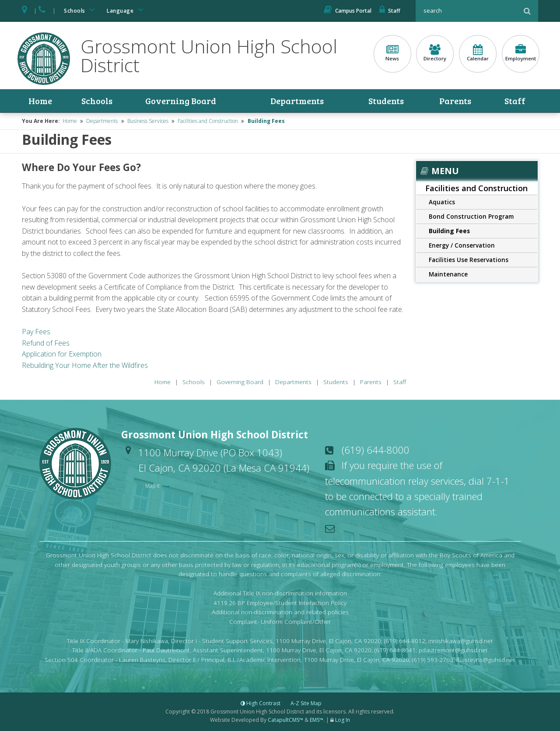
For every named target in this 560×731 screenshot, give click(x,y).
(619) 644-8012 (405, 641)
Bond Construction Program (471, 216)
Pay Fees (36, 332)
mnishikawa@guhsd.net (461, 641)
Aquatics (442, 202)
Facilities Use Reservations (469, 260)
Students (387, 101)
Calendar (478, 53)
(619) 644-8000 (376, 450)
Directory (435, 53)
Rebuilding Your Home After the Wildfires (85, 365)
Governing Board (181, 101)
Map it (153, 486)
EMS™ (317, 720)
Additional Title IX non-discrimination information (280, 593)
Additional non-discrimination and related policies (280, 612)
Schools (81, 10)
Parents (455, 101)
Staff (390, 11)
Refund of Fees (46, 343)
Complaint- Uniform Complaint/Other (280, 621)
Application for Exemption (62, 354)
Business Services (148, 121)
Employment (521, 53)
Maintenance (448, 274)
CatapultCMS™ (285, 720)
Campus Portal (348, 11)
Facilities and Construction (208, 121)
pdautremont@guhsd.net (453, 650)
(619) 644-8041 (395, 650)
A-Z (306, 703)
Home (40, 101)
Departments (297, 101)
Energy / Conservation (462, 245)
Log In (343, 720)
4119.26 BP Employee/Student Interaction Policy (280, 603)
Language (126, 10)
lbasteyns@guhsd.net (486, 659)
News (392, 53)
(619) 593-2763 (433, 659)
